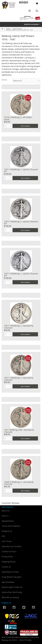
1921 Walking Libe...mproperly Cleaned (19, 431)
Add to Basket (25, 126)
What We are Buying (10, 597)
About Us (6, 511)
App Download (8, 582)
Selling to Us (7, 531)
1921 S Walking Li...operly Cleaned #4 (21, 275)
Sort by (4, 80)
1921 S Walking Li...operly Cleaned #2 (21, 170)
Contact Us (6, 567)
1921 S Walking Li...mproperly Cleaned (19, 327)
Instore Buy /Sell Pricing (12, 592)
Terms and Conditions (11, 526)
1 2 (8, 334)
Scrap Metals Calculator (12, 577)
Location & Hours (9, 551)
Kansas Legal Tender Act (12, 587)
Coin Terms (7, 541)
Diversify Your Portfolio (12, 546)
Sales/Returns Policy (10, 572)
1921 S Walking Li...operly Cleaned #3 (21, 222)
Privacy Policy (7, 557)
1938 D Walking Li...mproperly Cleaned (19, 483)
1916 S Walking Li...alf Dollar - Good (19, 118)
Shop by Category (32, 24)
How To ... (6, 516)
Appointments (8, 521)
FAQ (3, 536)
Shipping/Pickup (9, 562)
